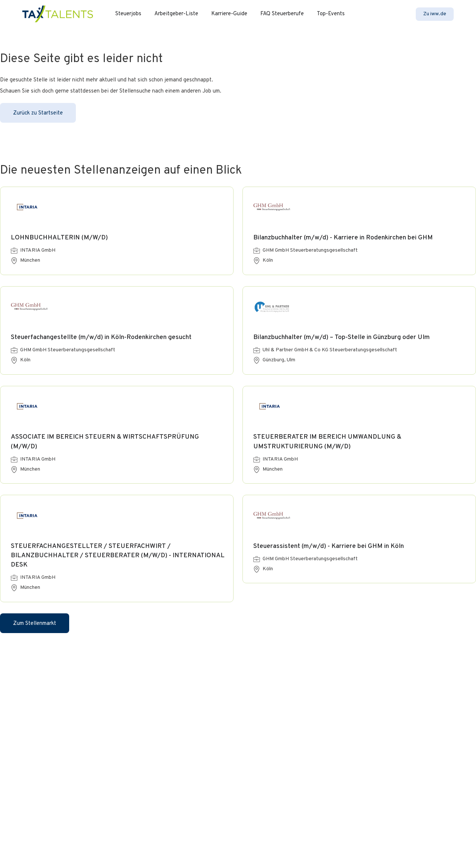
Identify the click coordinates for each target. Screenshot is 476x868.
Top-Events (331, 14)
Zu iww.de (435, 14)
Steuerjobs (128, 14)
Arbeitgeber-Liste (176, 14)
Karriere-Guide (229, 14)
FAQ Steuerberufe (282, 14)
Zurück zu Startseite (38, 113)
